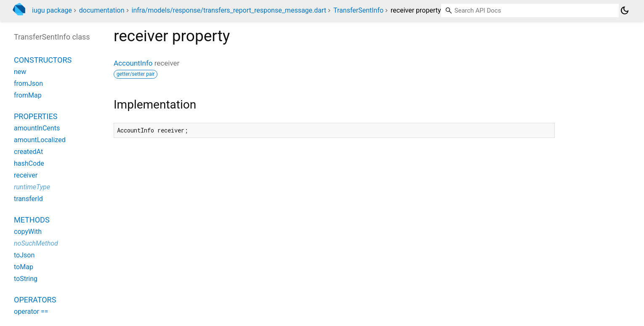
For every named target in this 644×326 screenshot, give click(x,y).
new (20, 72)
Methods (32, 220)
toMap (24, 267)
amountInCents (37, 128)
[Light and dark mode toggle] (625, 11)
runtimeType (32, 187)
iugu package (52, 10)
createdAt (28, 152)
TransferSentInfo (358, 10)
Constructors (43, 60)
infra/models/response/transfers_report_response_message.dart (229, 10)
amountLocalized (40, 140)
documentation (102, 10)
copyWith (28, 232)
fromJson (28, 83)
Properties (36, 116)
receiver (26, 175)
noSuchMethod (36, 243)
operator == (31, 311)
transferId (28, 199)
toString (26, 279)
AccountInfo (133, 63)
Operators (35, 300)
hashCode (29, 163)
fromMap (28, 95)
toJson (24, 255)
